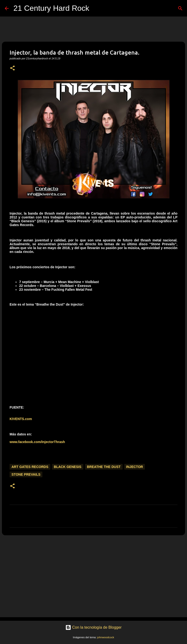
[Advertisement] (93, 576)
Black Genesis (68, 467)
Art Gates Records (30, 467)
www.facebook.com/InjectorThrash (37, 442)
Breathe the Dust (104, 467)
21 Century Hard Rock (51, 8)
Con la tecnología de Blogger (93, 627)
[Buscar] (96, 8)
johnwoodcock (106, 637)
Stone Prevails (26, 474)
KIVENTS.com (21, 419)
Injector (135, 467)
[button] (12, 68)
